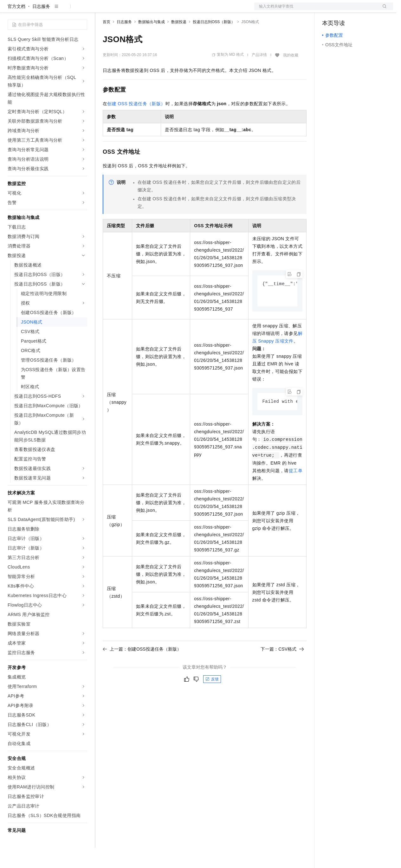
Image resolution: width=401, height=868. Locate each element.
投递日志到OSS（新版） (214, 42)
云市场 (154, 10)
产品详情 (259, 75)
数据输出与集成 (152, 42)
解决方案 (102, 10)
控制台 (344, 10)
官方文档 (16, 27)
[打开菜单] (10, 10)
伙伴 (172, 10)
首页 (107, 42)
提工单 (296, 492)
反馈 (212, 701)
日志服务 (41, 27)
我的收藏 (291, 75)
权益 (122, 10)
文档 (316, 10)
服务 (187, 10)
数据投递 (179, 42)
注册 (359, 10)
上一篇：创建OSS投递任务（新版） (142, 671)
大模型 (65, 10)
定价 (137, 10)
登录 (383, 10)
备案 (329, 10)
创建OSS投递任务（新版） (136, 124)
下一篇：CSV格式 (282, 671)
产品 (82, 10)
